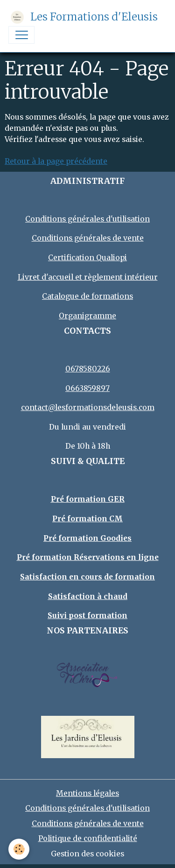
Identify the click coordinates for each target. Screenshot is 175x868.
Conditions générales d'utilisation (87, 219)
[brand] (83, 17)
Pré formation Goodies (87, 538)
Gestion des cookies (87, 854)
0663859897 (87, 388)
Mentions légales (87, 793)
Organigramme (87, 316)
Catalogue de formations (87, 296)
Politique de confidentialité (88, 838)
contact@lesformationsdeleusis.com (88, 407)
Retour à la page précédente (56, 161)
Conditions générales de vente (88, 238)
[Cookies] (19, 849)
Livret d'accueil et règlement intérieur (88, 277)
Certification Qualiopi (87, 258)
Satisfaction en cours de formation (87, 577)
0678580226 (88, 369)
